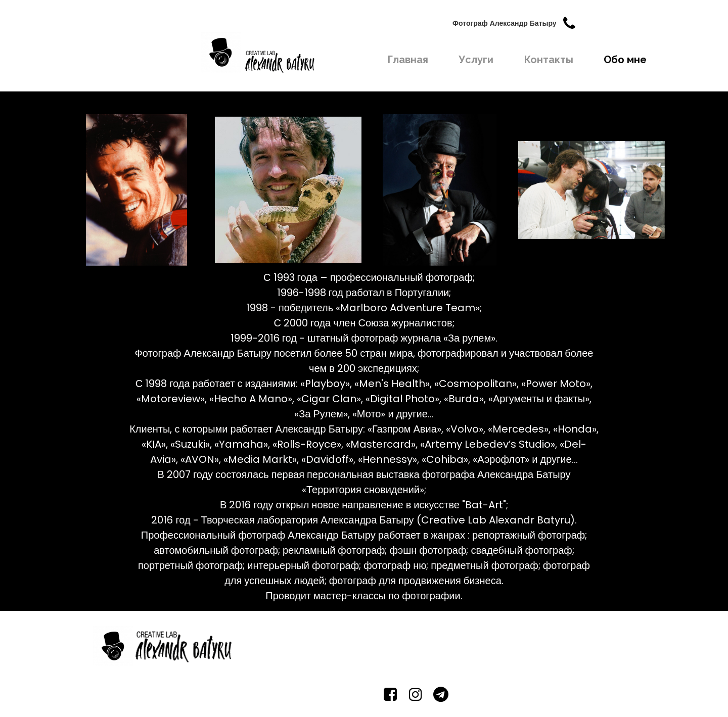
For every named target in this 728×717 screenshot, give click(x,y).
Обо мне (625, 60)
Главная (408, 60)
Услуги (476, 60)
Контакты (549, 60)
